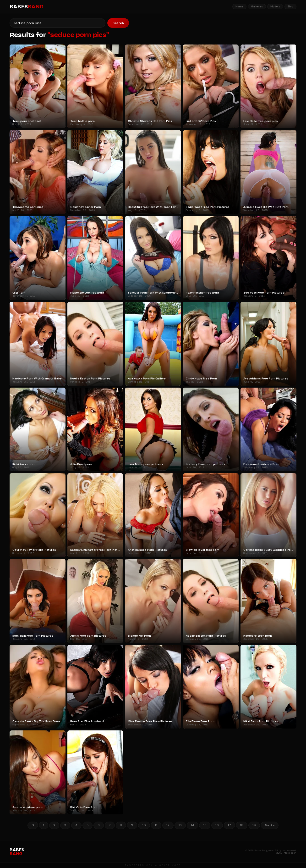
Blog (290, 6)
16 (217, 825)
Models (275, 6)
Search (118, 23)
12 (168, 825)
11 (156, 825)
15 (205, 825)
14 (192, 825)
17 (229, 825)
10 (144, 825)
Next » (270, 825)
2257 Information (286, 853)
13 (180, 825)
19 (254, 825)
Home (239, 6)
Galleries (257, 6)
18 (242, 825)
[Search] (57, 23)
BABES (27, 7)
